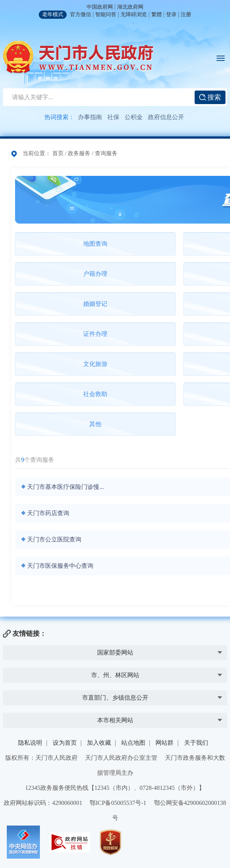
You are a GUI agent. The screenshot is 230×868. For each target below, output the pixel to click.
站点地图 (133, 743)
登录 (171, 14)
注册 (186, 14)
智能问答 (106, 14)
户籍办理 (95, 274)
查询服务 (106, 153)
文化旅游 (95, 364)
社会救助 (95, 394)
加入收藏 (99, 743)
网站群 (165, 743)
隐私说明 (30, 743)
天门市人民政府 (78, 57)
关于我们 (196, 743)
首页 (58, 153)
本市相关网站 (115, 720)
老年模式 (53, 14)
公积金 (134, 117)
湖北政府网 (130, 7)
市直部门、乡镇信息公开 (115, 698)
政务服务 (79, 153)
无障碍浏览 (134, 14)
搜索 (210, 97)
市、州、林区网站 (115, 675)
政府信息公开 (166, 117)
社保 (113, 117)
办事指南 (90, 117)
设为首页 (65, 743)
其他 (95, 424)
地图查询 (95, 244)
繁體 (157, 14)
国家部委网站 (115, 653)
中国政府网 (100, 7)
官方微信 (81, 14)
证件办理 (95, 334)
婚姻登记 (95, 304)
